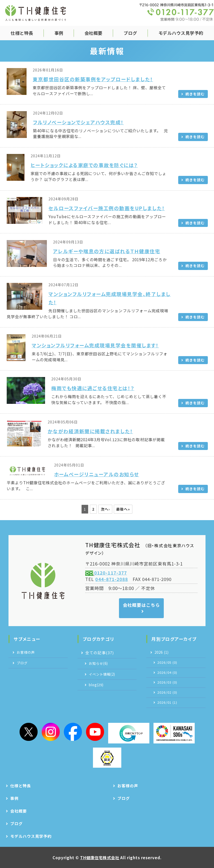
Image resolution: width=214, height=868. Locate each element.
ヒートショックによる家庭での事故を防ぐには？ (84, 165)
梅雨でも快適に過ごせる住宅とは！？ (93, 388)
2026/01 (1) (167, 702)
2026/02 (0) (167, 692)
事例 (59, 33)
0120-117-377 (110, 573)
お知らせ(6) (98, 663)
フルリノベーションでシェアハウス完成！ (78, 122)
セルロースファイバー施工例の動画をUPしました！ (107, 208)
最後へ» (123, 509)
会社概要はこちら (141, 605)
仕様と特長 (22, 33)
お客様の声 (26, 652)
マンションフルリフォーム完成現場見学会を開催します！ (95, 345)
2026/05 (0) (167, 662)
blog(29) (96, 685)
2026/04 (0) (167, 673)
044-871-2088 (112, 579)
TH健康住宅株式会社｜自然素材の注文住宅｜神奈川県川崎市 (36, 13)
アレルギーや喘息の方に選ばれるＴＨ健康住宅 (107, 251)
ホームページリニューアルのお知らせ (97, 474)
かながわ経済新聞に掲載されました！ (90, 431)
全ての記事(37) (100, 653)
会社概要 (93, 33)
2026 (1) (161, 652)
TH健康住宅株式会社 (100, 857)
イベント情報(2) (102, 674)
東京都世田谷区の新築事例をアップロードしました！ (93, 79)
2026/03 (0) (167, 682)
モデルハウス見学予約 (181, 33)
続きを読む (195, 94)
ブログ (130, 33)
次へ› (105, 509)
